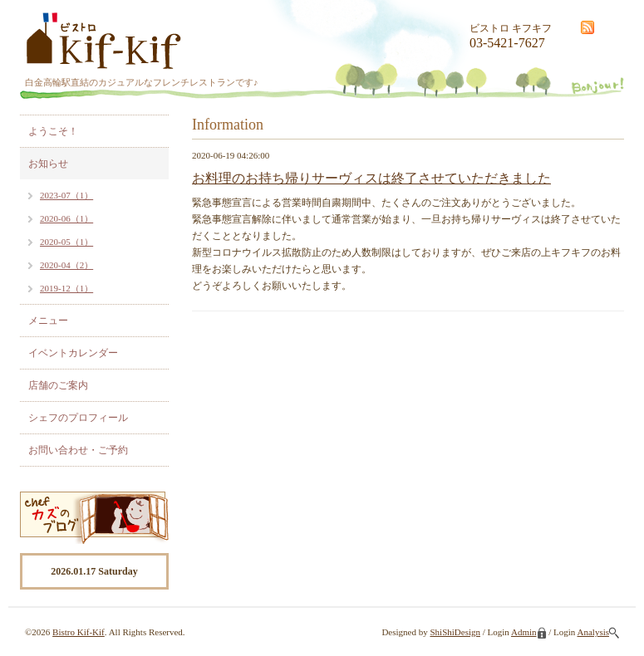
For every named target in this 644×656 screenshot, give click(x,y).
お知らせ (48, 164)
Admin (529, 632)
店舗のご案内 (58, 385)
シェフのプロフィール (78, 418)
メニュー (48, 321)
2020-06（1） (66, 218)
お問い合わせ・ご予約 (78, 450)
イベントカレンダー (73, 353)
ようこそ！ (53, 131)
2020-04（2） (66, 265)
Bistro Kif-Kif (79, 632)
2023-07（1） (66, 195)
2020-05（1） (66, 242)
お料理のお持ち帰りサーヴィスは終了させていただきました (371, 178)
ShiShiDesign (455, 632)
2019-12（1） (66, 288)
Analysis (599, 632)
